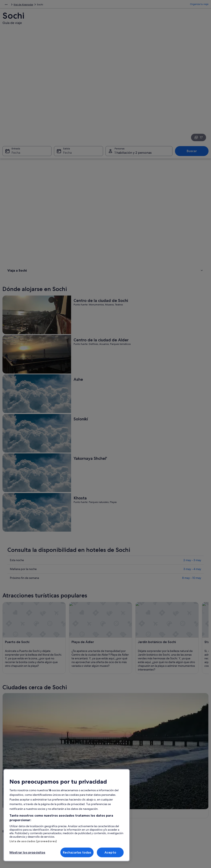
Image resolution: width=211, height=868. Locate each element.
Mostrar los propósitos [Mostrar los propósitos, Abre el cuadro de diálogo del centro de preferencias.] (27, 852)
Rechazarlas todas (77, 852)
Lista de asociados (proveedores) (33, 841)
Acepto (110, 852)
